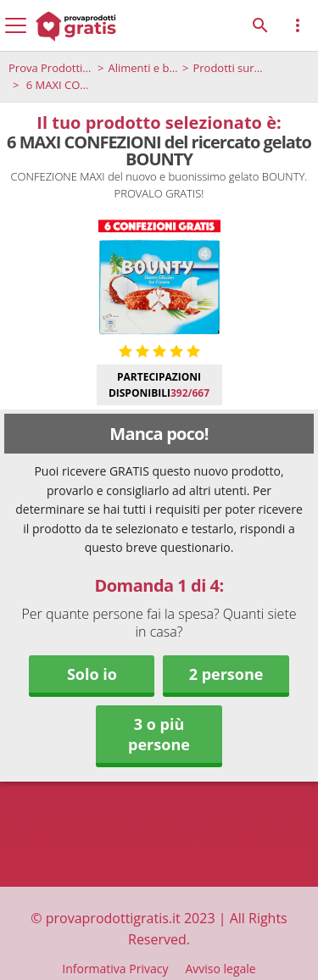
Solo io (92, 674)
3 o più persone (159, 734)
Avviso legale (220, 969)
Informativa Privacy (115, 969)
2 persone (226, 674)
